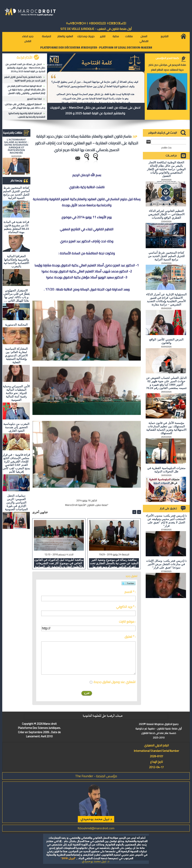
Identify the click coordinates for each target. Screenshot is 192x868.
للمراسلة (46, 36)
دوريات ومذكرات (86, 36)
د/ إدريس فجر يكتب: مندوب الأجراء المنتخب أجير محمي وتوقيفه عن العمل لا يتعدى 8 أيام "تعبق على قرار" (166, 521)
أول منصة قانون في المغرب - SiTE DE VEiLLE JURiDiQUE (96, 29)
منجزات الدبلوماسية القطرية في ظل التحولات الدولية (166, 470)
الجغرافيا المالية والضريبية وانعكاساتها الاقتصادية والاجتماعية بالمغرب (27, 115)
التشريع (165, 36)
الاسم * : (130, 592)
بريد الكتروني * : (126, 607)
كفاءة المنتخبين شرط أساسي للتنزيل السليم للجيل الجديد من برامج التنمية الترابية (25, 79)
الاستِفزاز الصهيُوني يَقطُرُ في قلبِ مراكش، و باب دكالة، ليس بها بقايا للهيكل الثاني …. (25, 106)
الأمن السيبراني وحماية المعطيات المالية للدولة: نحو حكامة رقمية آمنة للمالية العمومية (16, 393)
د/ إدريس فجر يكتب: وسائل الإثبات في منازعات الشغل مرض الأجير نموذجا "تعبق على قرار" (166, 564)
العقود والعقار (65, 36)
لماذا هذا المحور (34, 99)
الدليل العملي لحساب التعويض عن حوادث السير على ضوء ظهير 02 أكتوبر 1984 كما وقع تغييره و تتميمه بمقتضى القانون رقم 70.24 (166, 383)
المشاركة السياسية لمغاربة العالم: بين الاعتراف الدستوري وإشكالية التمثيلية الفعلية (16, 355)
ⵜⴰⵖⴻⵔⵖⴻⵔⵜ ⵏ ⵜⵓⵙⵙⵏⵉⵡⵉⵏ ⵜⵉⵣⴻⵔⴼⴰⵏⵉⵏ (96, 23)
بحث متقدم (166, 147)
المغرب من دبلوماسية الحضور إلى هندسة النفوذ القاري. (16, 427)
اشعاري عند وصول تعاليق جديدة (115, 682)
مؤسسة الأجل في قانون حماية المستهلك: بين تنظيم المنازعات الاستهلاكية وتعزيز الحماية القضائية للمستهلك (166, 428)
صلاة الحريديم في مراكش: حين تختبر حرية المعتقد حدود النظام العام (167, 67)
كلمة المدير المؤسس (167, 58)
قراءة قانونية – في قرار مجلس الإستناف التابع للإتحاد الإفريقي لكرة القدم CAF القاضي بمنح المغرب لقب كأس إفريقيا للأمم (16, 463)
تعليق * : (130, 637)
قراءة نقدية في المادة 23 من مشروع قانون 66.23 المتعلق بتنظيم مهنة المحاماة (16, 227)
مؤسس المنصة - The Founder (96, 776)
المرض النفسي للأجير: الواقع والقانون (166, 341)
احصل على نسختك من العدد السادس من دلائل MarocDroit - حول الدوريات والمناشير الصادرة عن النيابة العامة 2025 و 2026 (25, 68)
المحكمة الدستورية (16, 325)
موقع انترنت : (127, 622)
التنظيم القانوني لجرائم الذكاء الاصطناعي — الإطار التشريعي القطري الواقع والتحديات (166, 214)
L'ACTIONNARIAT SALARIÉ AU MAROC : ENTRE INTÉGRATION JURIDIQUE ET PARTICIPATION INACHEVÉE (16, 146)
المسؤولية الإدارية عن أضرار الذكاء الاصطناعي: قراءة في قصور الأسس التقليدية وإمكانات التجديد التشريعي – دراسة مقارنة (166, 299)
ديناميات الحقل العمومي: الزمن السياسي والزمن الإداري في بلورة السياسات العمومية (16, 502)
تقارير (103, 36)
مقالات (129, 36)
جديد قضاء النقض (28, 39)
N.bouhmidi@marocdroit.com (96, 828)
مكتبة (116, 36)
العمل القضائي (144, 39)
